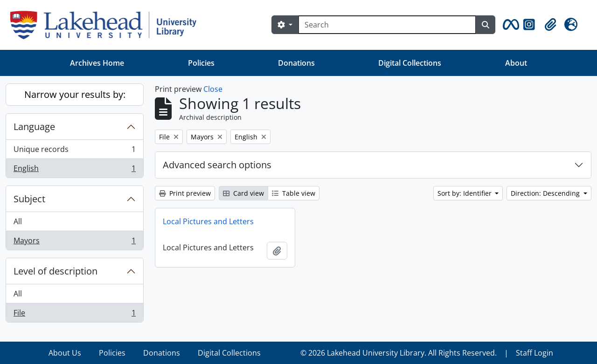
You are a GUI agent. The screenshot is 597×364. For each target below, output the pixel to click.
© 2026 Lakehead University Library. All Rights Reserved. (399, 353)
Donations (296, 63)
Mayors (74, 242)
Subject (29, 199)
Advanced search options (217, 165)
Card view (243, 193)
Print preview (185, 193)
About (516, 63)
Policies (201, 63)
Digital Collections (410, 63)
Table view (294, 193)
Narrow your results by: (75, 94)
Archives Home (97, 63)
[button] (509, 25)
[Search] (387, 25)
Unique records (74, 151)
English (74, 170)
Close (213, 89)
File (74, 315)
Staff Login (535, 353)
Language (34, 127)
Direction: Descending (546, 193)
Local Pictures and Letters (208, 221)
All (18, 221)
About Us (65, 353)
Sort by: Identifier (465, 193)
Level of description (56, 271)
